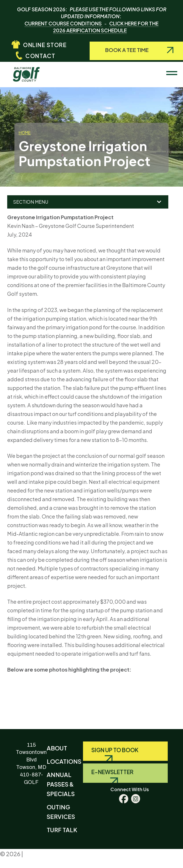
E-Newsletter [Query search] (112, 772)
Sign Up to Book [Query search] (115, 750)
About (57, 748)
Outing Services (61, 812)
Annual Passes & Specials (61, 784)
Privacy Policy (43, 854)
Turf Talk (62, 830)
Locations (64, 761)
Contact (40, 56)
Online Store (45, 45)
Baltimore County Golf (31, 72)
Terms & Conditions (22, 864)
